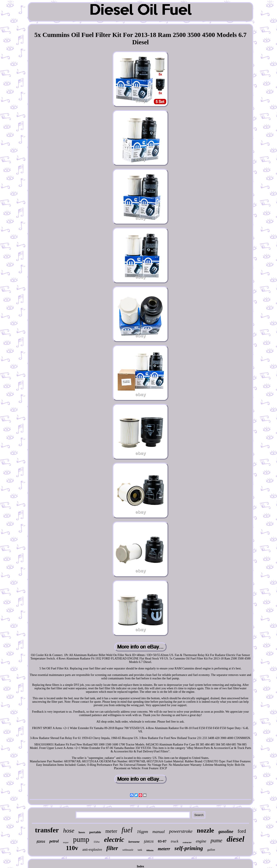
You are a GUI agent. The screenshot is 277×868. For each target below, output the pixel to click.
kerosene (134, 842)
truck (175, 841)
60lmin (150, 850)
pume (216, 840)
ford (242, 831)
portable (95, 832)
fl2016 (41, 842)
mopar (66, 842)
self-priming (189, 848)
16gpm (143, 832)
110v (72, 848)
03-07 (162, 841)
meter (111, 831)
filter (112, 848)
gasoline (226, 831)
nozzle (205, 830)
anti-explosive (92, 850)
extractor (187, 842)
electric (114, 840)
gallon (211, 850)
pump (81, 839)
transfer (47, 830)
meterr (164, 849)
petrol (54, 841)
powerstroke (181, 831)
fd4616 (149, 842)
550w (97, 842)
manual (159, 832)
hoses (82, 832)
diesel (235, 839)
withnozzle (128, 850)
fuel (127, 830)
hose (69, 831)
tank (140, 850)
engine (201, 841)
